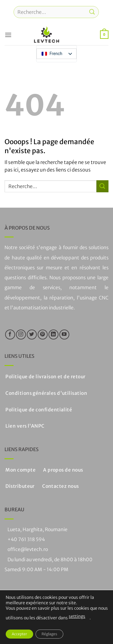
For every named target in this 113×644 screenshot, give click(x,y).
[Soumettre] (92, 12)
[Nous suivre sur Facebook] (10, 334)
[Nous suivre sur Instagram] (21, 334)
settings (77, 616)
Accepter (19, 634)
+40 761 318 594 (26, 539)
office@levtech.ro (28, 549)
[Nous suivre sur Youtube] (64, 334)
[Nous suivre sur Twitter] (32, 334)
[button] (8, 35)
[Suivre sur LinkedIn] (53, 334)
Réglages (49, 634)
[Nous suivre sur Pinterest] (43, 334)
